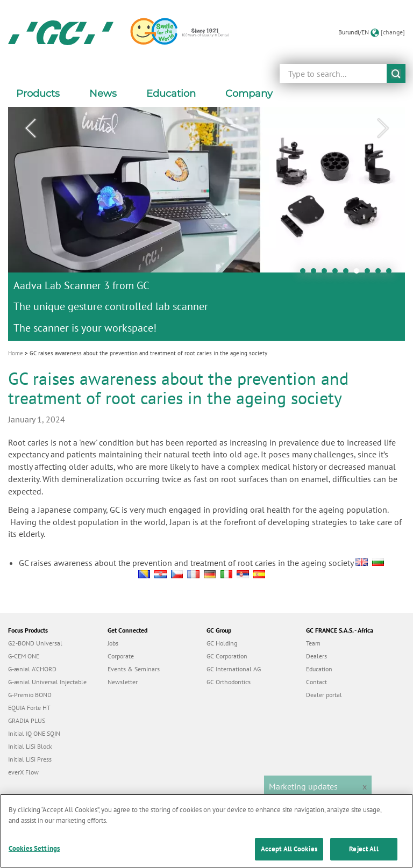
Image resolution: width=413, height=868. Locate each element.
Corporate (121, 656)
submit (396, 73)
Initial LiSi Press (30, 759)
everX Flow (23, 772)
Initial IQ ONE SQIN (34, 733)
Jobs (113, 643)
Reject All (364, 855)
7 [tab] (370, 274)
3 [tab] (327, 274)
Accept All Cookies (289, 855)
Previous (30, 128)
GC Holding (222, 643)
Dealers (316, 656)
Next (383, 128)
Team (313, 643)
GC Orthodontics (229, 682)
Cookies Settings (34, 855)
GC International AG (234, 669)
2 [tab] (316, 274)
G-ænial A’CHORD (32, 669)
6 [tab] (359, 274)
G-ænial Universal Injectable (47, 682)
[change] (393, 32)
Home (16, 353)
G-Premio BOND (30, 695)
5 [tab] (348, 274)
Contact (316, 682)
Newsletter (123, 682)
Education (319, 669)
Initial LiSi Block (30, 746)
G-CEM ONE (24, 656)
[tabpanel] (206, 224)
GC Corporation (227, 656)
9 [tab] (391, 274)
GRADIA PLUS (27, 720)
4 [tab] (338, 274)
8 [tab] (381, 274)
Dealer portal (324, 695)
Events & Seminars (134, 669)
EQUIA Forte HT (29, 708)
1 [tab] (305, 274)
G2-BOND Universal (35, 643)
